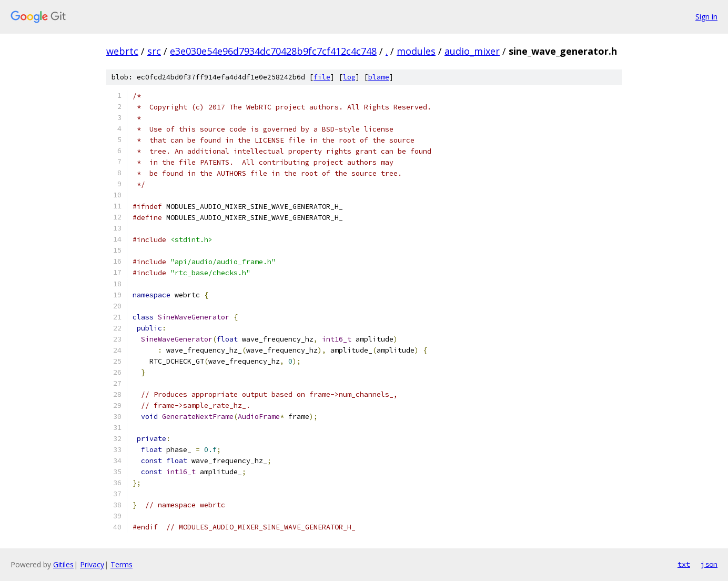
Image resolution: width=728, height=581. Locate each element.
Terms (122, 564)
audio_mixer (472, 51)
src (154, 51)
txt (684, 564)
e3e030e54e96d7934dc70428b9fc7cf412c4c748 (273, 51)
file (322, 77)
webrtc (122, 51)
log (349, 77)
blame (379, 77)
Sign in (706, 17)
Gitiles (63, 564)
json (709, 564)
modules (416, 51)
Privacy (92, 564)
